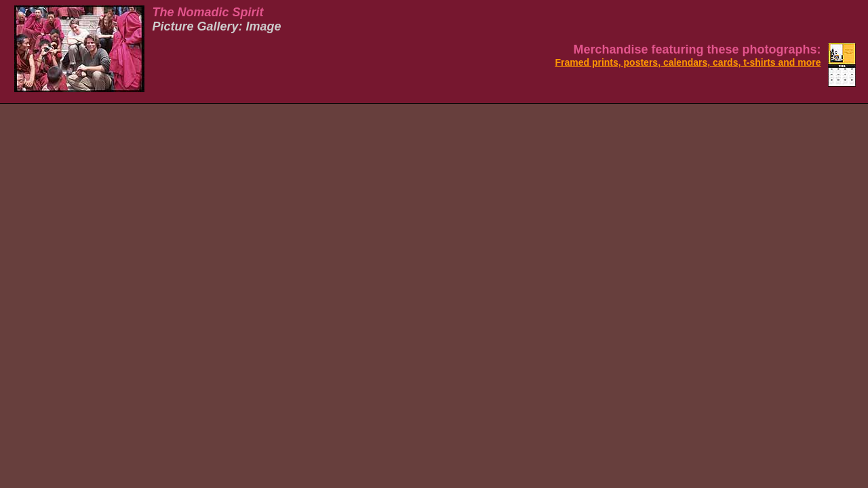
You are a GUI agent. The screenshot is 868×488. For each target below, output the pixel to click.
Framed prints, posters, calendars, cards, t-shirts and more (688, 62)
